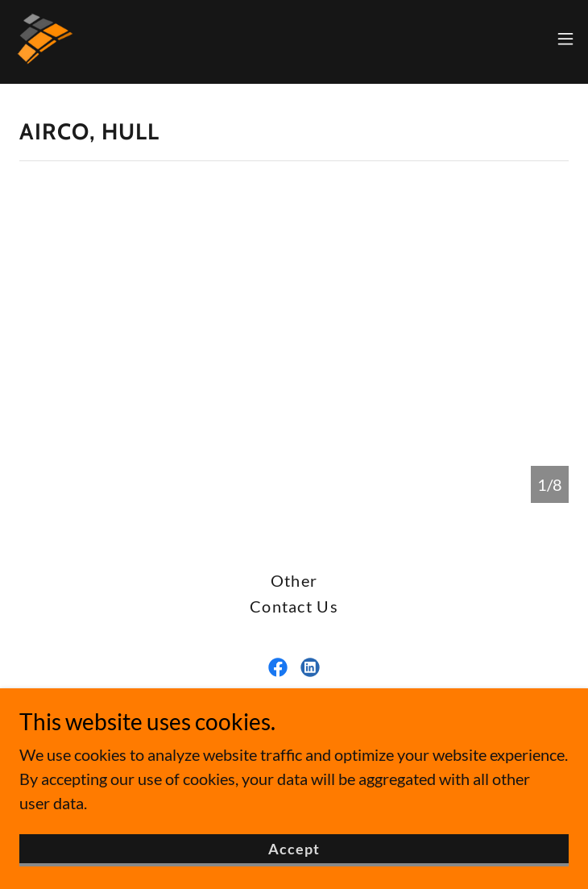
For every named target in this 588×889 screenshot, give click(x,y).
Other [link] (294, 580)
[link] (45, 39)
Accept (294, 860)
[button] (565, 39)
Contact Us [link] (294, 606)
